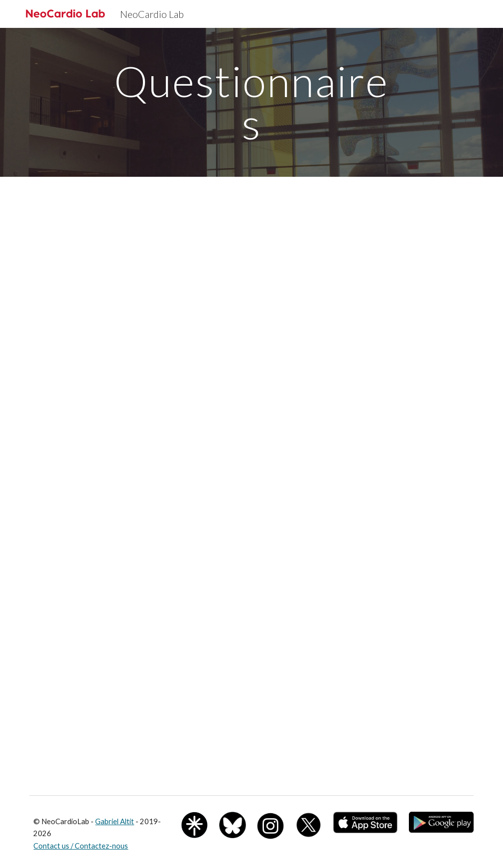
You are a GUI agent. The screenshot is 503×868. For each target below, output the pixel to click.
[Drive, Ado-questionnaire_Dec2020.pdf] (251, 392)
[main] (251, 102)
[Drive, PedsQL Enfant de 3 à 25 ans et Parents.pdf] (137, 699)
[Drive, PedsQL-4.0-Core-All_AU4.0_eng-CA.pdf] (365, 699)
